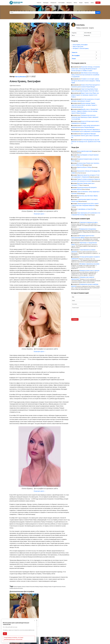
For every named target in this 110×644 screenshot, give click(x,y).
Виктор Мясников (21, 77)
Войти (98, 3)
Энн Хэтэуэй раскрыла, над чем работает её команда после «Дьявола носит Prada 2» (86, 142)
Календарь (46, 3)
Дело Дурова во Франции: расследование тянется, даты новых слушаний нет (85, 136)
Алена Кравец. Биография (80, 45)
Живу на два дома (78, 47)
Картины (87, 3)
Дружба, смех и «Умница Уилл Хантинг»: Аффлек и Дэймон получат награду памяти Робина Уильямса (85, 111)
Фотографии (61, 3)
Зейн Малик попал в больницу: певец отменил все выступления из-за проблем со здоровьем (85, 75)
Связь (92, 3)
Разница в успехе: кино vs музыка (89, 271)
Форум (81, 3)
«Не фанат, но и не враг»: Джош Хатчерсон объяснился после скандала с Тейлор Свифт (86, 81)
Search (98, 12)
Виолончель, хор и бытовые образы (87, 196)
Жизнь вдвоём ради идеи (85, 151)
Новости (39, 3)
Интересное (53, 3)
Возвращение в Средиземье (88, 229)
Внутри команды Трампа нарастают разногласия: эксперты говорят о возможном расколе (84, 105)
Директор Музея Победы (84, 167)
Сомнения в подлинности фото (89, 222)
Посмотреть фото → (40, 214)
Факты (75, 3)
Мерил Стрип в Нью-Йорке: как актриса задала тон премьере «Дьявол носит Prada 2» (85, 95)
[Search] (52, 13)
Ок (5, 634)
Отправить (75, 319)
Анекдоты (69, 3)
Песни (74, 59)
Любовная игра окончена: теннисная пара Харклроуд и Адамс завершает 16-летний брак (85, 117)
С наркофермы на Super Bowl (85, 209)
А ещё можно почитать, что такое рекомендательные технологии (14, 638)
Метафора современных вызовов (89, 264)
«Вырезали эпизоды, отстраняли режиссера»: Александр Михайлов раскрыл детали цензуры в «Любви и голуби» (86, 69)
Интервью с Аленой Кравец (81, 48)
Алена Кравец (80, 25)
